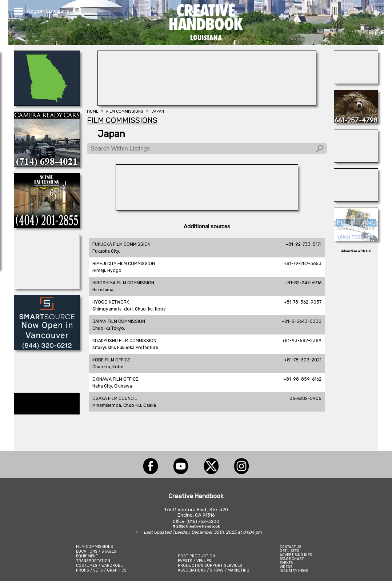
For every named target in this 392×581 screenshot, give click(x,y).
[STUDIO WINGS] (47, 287)
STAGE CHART (292, 559)
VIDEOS (286, 567)
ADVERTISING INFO (296, 555)
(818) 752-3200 (203, 521)
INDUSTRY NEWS (294, 571)
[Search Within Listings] (207, 148)
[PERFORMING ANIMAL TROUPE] (356, 239)
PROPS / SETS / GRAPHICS (101, 570)
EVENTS (286, 563)
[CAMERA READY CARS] (47, 165)
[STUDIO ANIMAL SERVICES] (356, 121)
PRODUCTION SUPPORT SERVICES (210, 566)
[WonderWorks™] (207, 104)
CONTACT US (290, 547)
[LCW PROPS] (47, 104)
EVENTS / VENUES (195, 561)
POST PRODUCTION (196, 556)
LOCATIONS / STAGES (96, 551)
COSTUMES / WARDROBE (99, 566)
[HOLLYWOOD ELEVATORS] (356, 82)
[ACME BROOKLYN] (207, 208)
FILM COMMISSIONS (95, 547)
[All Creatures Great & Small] (356, 160)
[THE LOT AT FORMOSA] (356, 200)
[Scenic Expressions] (47, 226)
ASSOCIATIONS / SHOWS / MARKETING (214, 570)
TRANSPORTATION (93, 561)
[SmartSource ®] (47, 348)
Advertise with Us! (356, 251)
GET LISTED (289, 551)
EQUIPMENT (87, 556)
